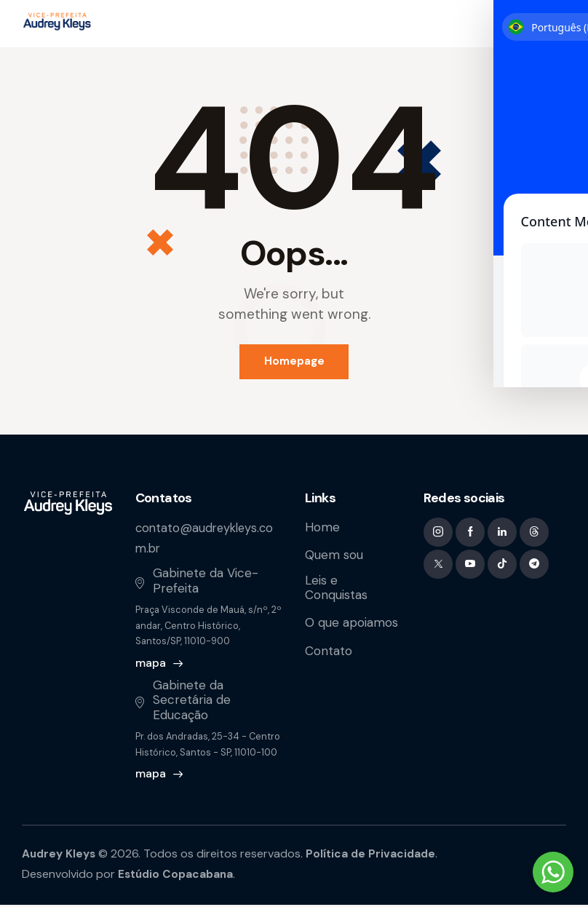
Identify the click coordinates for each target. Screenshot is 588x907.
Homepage (294, 363)
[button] (557, 24)
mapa (151, 665)
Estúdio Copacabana (178, 876)
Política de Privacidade (376, 856)
